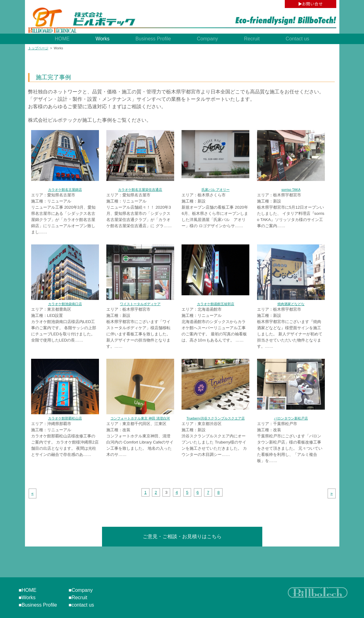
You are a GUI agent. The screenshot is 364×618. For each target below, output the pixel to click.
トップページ (38, 48)
